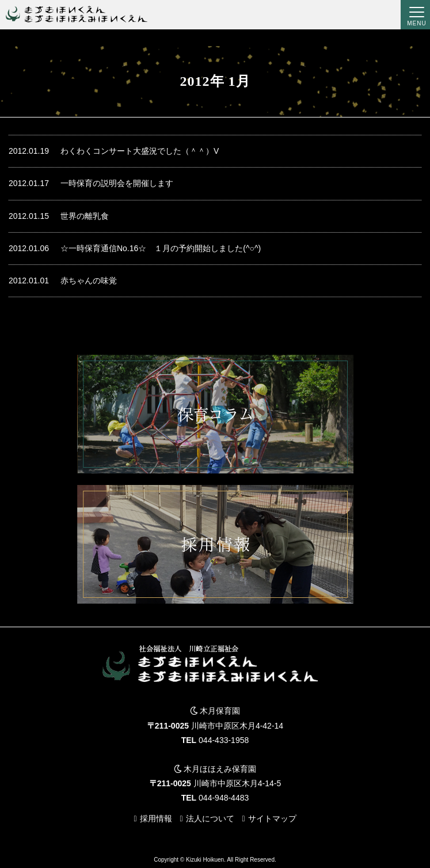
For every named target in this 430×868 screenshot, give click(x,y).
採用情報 (156, 818)
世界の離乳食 (59, 216)
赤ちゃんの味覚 (63, 281)
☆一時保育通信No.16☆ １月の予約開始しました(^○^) (135, 249)
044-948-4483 (224, 798)
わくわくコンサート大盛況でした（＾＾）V (114, 151)
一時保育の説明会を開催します (91, 183)
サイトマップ (272, 818)
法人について (210, 818)
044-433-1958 (224, 740)
